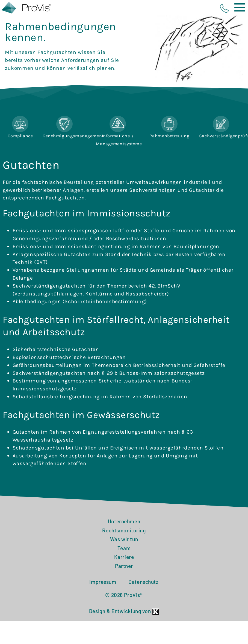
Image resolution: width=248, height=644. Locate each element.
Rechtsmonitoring (124, 547)
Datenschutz (143, 599)
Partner (124, 583)
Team (124, 565)
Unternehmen (124, 538)
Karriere (124, 574)
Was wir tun (124, 556)
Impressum (103, 599)
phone (224, 8)
